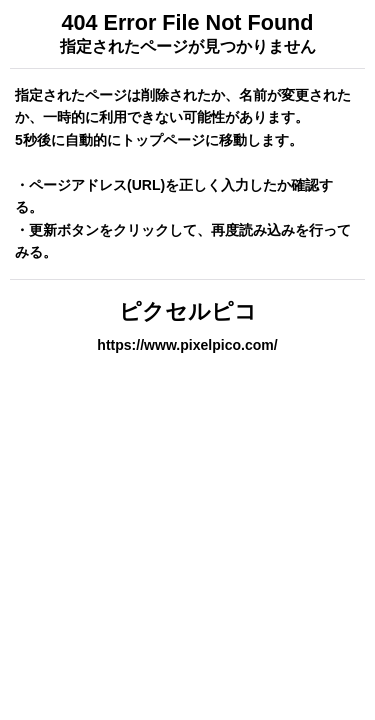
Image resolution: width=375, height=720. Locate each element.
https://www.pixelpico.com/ (187, 345)
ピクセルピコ (188, 311)
